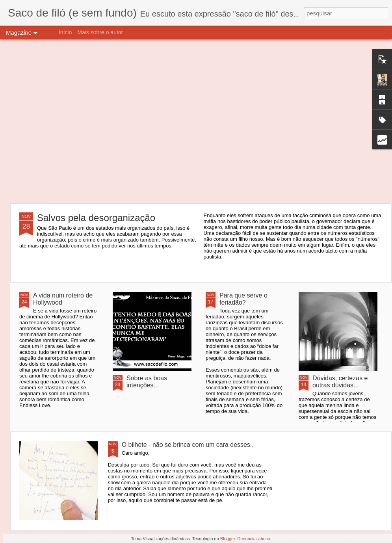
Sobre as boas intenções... (147, 382)
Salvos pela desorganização (96, 218)
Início (65, 32)
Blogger (228, 539)
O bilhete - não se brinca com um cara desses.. (188, 445)
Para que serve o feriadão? (243, 299)
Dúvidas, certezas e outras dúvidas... (340, 382)
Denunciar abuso (254, 539)
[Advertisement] (74, 121)
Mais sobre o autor (100, 32)
